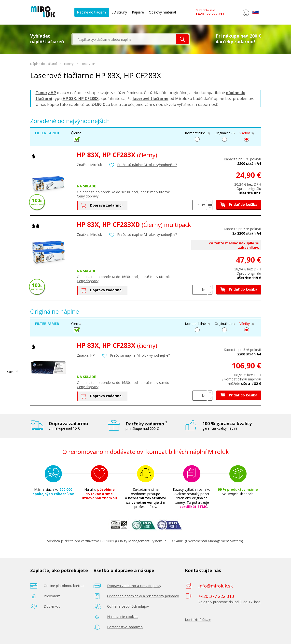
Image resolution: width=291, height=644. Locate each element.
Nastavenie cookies (123, 617)
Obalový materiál (162, 12)
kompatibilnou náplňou (243, 379)
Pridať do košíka (239, 204)
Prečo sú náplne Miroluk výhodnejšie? (147, 165)
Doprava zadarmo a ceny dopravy (134, 586)
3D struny (119, 12)
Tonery (69, 64)
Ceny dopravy (88, 196)
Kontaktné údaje (198, 620)
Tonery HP (88, 64)
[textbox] (125, 39)
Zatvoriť (12, 372)
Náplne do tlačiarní (92, 12)
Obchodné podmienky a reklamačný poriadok (143, 596)
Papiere (138, 12)
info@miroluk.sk (216, 586)
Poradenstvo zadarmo (125, 627)
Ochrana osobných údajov (128, 606)
